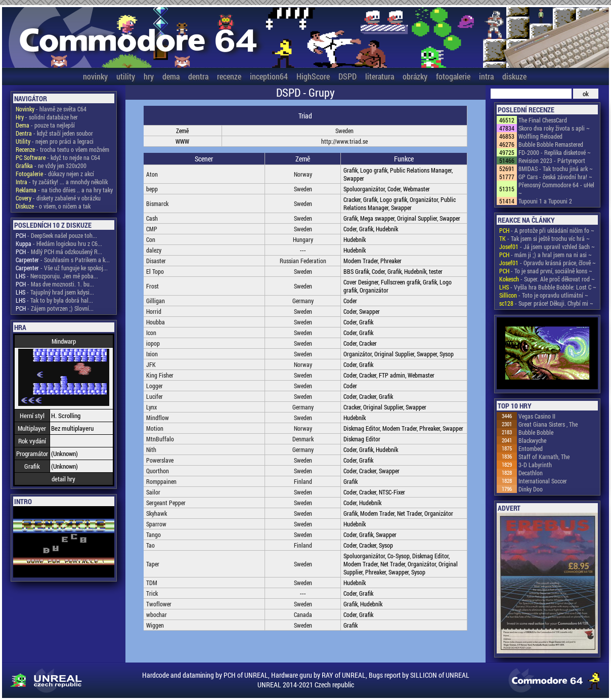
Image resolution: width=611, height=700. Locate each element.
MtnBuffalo (160, 439)
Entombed (531, 448)
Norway (303, 174)
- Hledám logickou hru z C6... (59, 243)
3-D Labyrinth (535, 465)
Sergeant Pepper (166, 503)
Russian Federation (303, 261)
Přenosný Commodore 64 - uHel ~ (556, 189)
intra (486, 76)
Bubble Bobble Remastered (551, 144)
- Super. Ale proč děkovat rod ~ (547, 279)
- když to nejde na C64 (58, 157)
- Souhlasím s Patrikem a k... (63, 260)
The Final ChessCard (543, 120)
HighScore (313, 76)
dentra (198, 76)
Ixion (152, 354)
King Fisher (160, 375)
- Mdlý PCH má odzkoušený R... (59, 252)
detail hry (63, 479)
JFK (151, 364)
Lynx (151, 407)
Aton (152, 174)
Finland (303, 481)
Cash (152, 218)
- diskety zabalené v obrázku (58, 198)
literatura (380, 76)
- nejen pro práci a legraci (55, 141)
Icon (151, 333)
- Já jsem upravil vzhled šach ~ (547, 246)
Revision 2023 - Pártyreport (552, 160)
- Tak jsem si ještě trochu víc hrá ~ (544, 238)
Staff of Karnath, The (544, 457)
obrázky (415, 76)
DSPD (347, 76)
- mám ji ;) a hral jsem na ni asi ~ (545, 255)
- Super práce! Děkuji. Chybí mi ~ (546, 303)
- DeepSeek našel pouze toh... (56, 235)
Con (151, 239)
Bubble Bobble (536, 432)
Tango (154, 534)
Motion (155, 428)
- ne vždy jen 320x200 (51, 166)
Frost (152, 286)
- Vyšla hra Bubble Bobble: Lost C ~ (548, 287)
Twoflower (159, 604)
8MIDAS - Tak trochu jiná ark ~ (556, 169)
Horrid (154, 311)
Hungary (303, 239)
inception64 (269, 76)
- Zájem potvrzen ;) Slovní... (55, 308)
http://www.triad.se (344, 141)
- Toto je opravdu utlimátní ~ (544, 295)
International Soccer (543, 481)
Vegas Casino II (537, 416)
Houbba (156, 322)
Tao (150, 545)
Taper (153, 564)
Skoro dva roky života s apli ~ (554, 128)
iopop (153, 343)
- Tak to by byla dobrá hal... (54, 300)
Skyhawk (157, 513)
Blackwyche (532, 440)
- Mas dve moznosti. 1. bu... (55, 284)
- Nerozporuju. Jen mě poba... (57, 276)
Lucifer (155, 396)
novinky (95, 76)
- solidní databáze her (47, 117)
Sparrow (156, 524)
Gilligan (156, 301)
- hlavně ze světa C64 (51, 109)
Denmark (303, 439)
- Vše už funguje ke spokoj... (62, 268)
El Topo (155, 271)
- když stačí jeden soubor (54, 133)
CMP (152, 229)
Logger (155, 386)
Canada (303, 614)
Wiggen (155, 625)
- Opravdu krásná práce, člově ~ (548, 263)
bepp (152, 189)
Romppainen (161, 481)
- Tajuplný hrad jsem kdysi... (55, 292)
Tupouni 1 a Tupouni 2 (545, 201)
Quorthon (158, 471)
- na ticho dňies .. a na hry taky (64, 190)
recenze (229, 76)
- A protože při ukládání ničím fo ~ (547, 230)
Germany (303, 301)
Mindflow (158, 418)
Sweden (344, 131)
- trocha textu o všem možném (62, 149)
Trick (152, 593)
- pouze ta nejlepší (45, 125)
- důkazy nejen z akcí (55, 174)
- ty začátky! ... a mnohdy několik (62, 182)
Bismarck (157, 203)
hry (149, 76)
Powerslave (160, 460)
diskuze (514, 76)
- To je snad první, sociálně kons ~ (546, 271)
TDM (152, 583)
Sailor (153, 492)
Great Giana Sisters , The (548, 424)
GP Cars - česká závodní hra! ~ (555, 177)
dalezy (154, 250)
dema (171, 76)
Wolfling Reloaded (540, 136)
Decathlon (531, 473)
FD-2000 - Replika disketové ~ (555, 152)
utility (126, 76)
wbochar (157, 614)
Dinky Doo (531, 489)
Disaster (156, 261)
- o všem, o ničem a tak (53, 206)
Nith (151, 449)
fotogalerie (453, 76)
